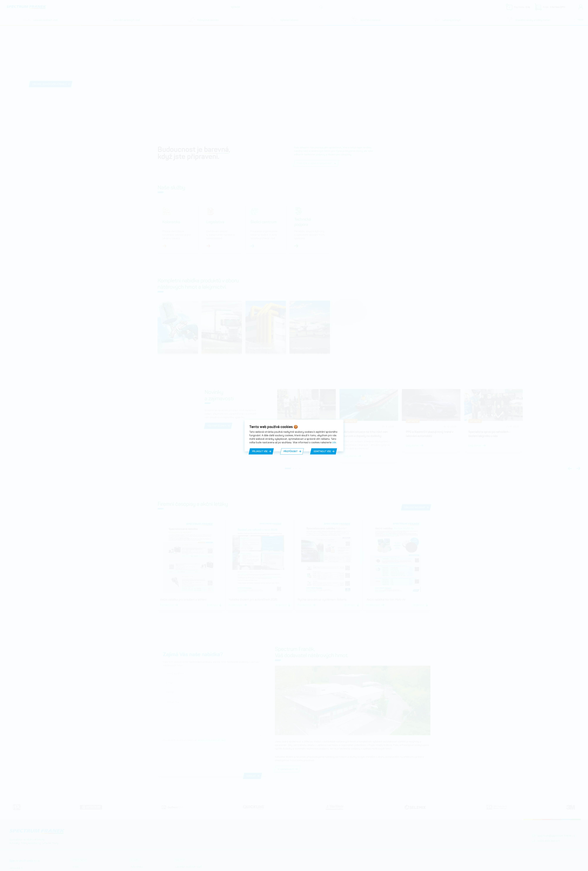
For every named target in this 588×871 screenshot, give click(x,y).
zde (334, 442)
